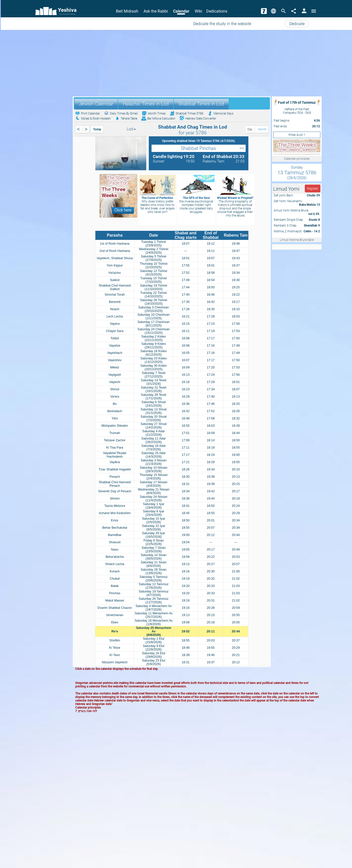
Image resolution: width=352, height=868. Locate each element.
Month (262, 129)
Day (250, 129)
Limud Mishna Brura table (297, 240)
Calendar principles (297, 159)
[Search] (284, 11)
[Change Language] (273, 11)
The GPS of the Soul (196, 198)
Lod (131, 129)
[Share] (294, 11)
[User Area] (304, 11)
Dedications (217, 11)
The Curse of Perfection (157, 198)
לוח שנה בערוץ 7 (86, 711)
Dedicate (297, 24)
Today (97, 129)
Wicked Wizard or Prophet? (235, 198)
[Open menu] (314, 11)
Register (313, 189)
